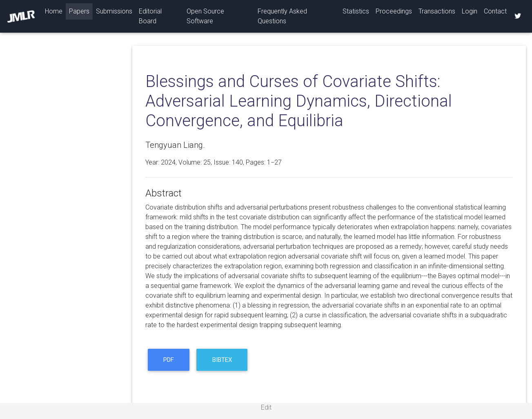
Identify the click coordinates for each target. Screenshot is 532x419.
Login (470, 11)
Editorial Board (150, 16)
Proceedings (394, 11)
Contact (495, 11)
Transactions (437, 11)
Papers (79, 11)
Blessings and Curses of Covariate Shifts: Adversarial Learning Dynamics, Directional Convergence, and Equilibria (299, 101)
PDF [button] (169, 360)
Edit (266, 407)
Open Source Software (205, 16)
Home (55, 11)
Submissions (114, 11)
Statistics (356, 11)
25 (207, 162)
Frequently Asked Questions (282, 16)
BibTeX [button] (222, 360)
